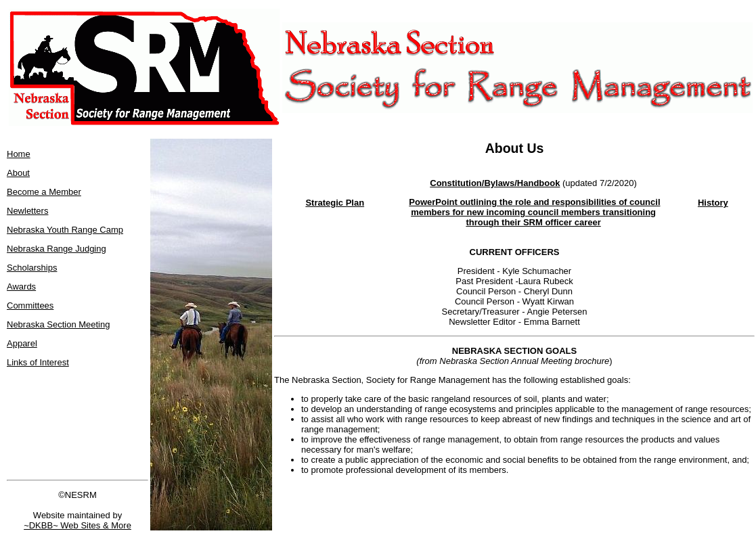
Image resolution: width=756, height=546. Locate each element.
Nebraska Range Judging (57, 249)
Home (19, 154)
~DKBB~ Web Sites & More (77, 525)
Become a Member (44, 192)
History (713, 203)
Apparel (22, 343)
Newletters (27, 211)
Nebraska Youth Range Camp (65, 230)
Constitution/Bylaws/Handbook (495, 183)
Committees (30, 305)
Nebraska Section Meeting (58, 324)
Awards (21, 287)
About (18, 173)
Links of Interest (38, 362)
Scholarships (32, 268)
